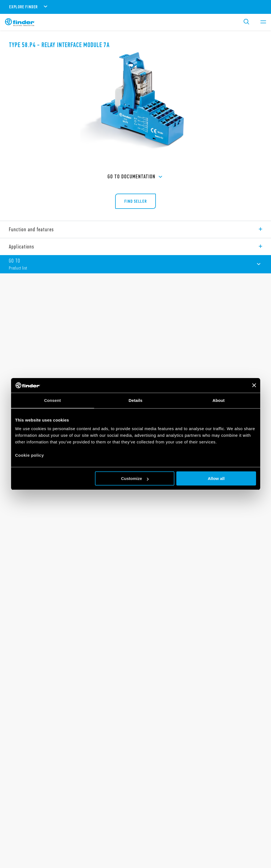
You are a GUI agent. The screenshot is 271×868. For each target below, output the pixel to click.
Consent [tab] (52, 400)
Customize (135, 478)
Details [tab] (136, 400)
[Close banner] (254, 385)
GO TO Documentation (136, 177)
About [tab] (219, 400)
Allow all (216, 478)
